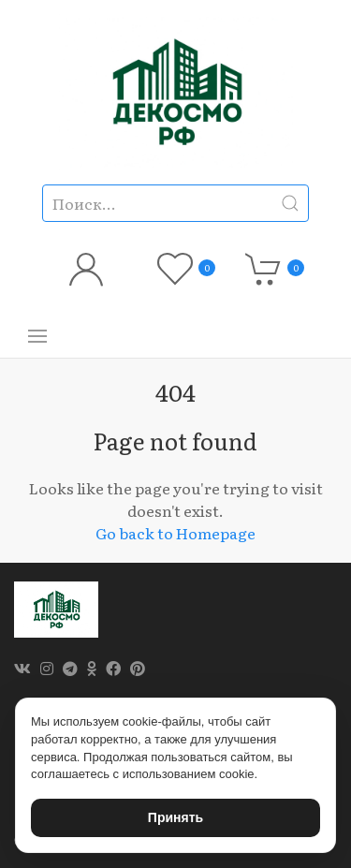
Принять (175, 817)
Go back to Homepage (175, 533)
